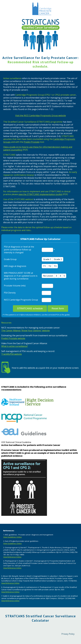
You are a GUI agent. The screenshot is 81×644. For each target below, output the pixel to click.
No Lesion (48, 276)
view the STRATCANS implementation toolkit (40, 194)
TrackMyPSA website (12, 354)
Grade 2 (58, 259)
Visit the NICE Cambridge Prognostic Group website (41, 115)
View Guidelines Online (12, 537)
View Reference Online (12, 557)
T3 (55, 266)
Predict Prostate (32, 142)
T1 (44, 266)
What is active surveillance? (15, 346)
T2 (50, 266)
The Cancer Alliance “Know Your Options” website (25, 331)
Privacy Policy (68, 634)
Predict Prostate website (13, 338)
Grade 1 (47, 259)
